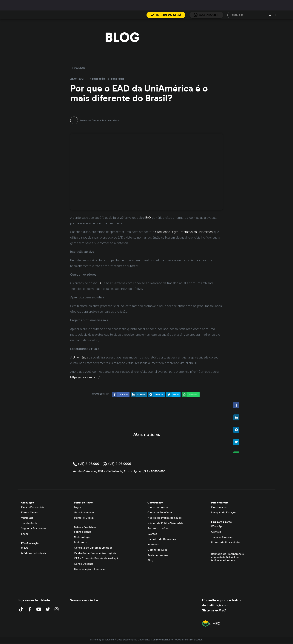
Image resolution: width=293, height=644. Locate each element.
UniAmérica (80, 357)
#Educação (98, 79)
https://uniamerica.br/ (85, 377)
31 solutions (108, 640)
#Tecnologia (116, 79)
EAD (148, 218)
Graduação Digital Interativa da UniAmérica (184, 232)
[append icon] (270, 15)
